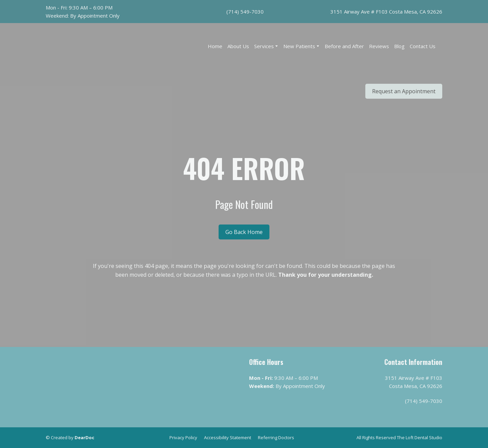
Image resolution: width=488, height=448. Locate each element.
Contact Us (423, 46)
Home (215, 46)
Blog (399, 46)
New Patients (299, 46)
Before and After (344, 46)
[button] (404, 91)
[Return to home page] (81, 71)
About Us (238, 46)
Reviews (379, 46)
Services (264, 46)
